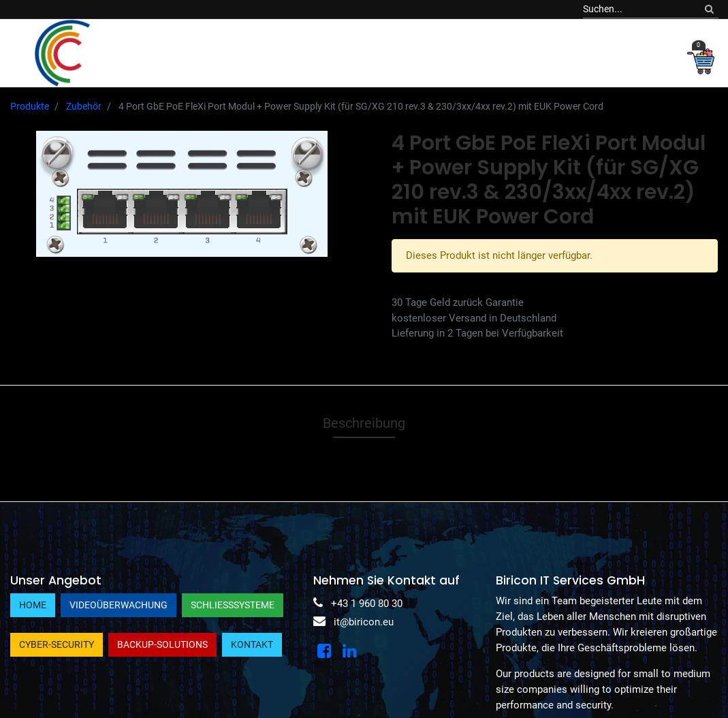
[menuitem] (132, 53)
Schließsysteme (233, 605)
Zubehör (84, 106)
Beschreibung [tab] (364, 423)
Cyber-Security (57, 644)
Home (33, 605)
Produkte (30, 106)
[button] (585, 53)
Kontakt (252, 644)
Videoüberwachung (118, 605)
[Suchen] (709, 9)
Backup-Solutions (162, 644)
